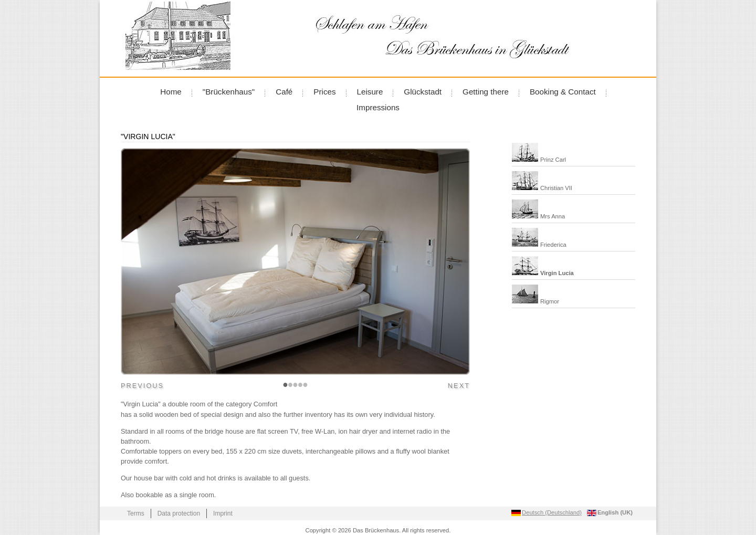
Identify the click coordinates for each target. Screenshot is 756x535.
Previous (142, 386)
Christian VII (556, 188)
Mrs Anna (553, 216)
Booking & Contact (563, 92)
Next (459, 386)
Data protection (179, 513)
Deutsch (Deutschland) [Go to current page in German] (552, 512)
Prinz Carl (553, 160)
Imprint (223, 513)
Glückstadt (423, 92)
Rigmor (550, 301)
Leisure (370, 92)
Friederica (553, 245)
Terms (136, 513)
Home (171, 92)
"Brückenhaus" (229, 92)
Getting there (486, 92)
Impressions (378, 107)
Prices (324, 92)
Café (284, 92)
